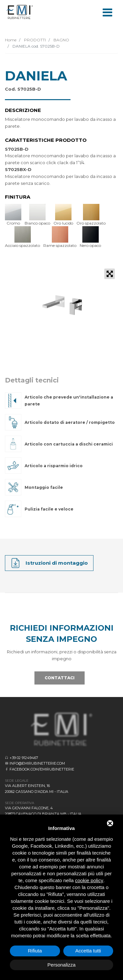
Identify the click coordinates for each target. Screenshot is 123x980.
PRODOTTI (34, 40)
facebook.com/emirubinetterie (42, 769)
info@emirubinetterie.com (37, 763)
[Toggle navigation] (107, 12)
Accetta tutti (88, 951)
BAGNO (61, 40)
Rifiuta (35, 951)
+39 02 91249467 (24, 758)
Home (11, 40)
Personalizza (62, 965)
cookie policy (89, 880)
